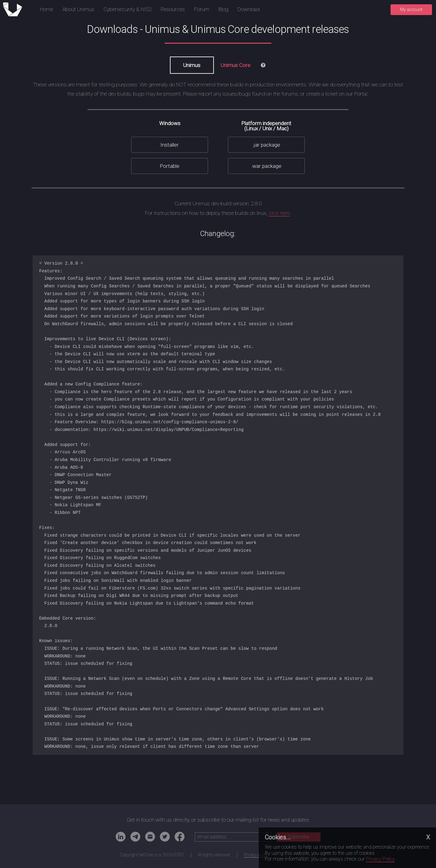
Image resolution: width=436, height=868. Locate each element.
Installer (170, 145)
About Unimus (78, 9)
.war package (266, 166)
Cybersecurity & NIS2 (128, 9)
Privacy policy (256, 855)
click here (279, 213)
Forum (202, 9)
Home (47, 9)
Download (249, 9)
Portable (170, 166)
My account (411, 10)
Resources (173, 9)
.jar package (266, 145)
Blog (223, 9)
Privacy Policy (380, 859)
